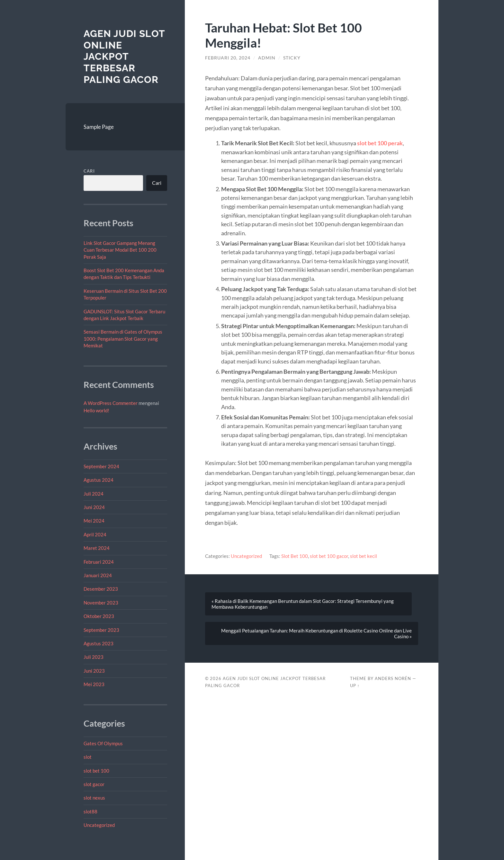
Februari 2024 (99, 562)
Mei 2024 (94, 521)
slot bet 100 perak (380, 143)
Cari (89, 171)
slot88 (90, 811)
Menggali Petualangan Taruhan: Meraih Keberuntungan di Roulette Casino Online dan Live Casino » (316, 633)
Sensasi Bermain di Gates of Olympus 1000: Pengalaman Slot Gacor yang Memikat (123, 339)
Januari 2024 (98, 575)
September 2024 (101, 466)
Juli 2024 (94, 494)
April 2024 (95, 534)
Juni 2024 (94, 507)
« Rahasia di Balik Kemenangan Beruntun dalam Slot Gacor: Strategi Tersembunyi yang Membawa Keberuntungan (303, 604)
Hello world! (96, 410)
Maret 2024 (97, 548)
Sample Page (99, 127)
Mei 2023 (94, 684)
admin (267, 58)
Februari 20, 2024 (228, 58)
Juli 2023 (94, 657)
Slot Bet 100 (295, 556)
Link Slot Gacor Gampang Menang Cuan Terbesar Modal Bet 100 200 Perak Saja (120, 250)
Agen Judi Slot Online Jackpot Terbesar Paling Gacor (124, 57)
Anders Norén (393, 678)
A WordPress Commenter (111, 403)
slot (88, 757)
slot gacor (94, 784)
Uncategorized (99, 825)
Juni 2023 (94, 671)
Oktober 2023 (99, 616)
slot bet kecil (364, 556)
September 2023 (101, 630)
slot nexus (94, 798)
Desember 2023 (101, 589)
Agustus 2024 (99, 480)
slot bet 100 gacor (329, 556)
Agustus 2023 (99, 643)
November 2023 (101, 603)
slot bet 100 (96, 771)
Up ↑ (355, 685)
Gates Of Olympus (103, 743)
